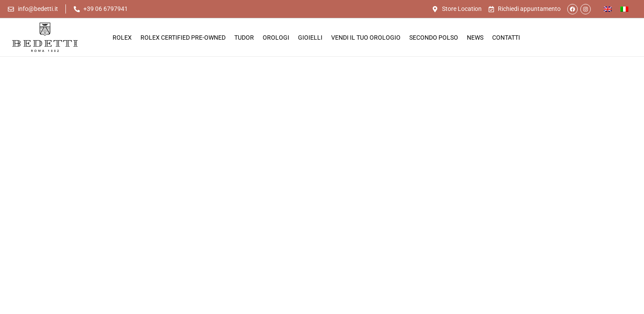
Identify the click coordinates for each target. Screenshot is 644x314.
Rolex (122, 38)
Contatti (506, 38)
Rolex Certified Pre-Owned (183, 38)
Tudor (244, 38)
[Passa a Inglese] (608, 9)
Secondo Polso (434, 38)
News (475, 38)
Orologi (276, 38)
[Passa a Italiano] (624, 9)
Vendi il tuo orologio (366, 38)
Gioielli (310, 38)
